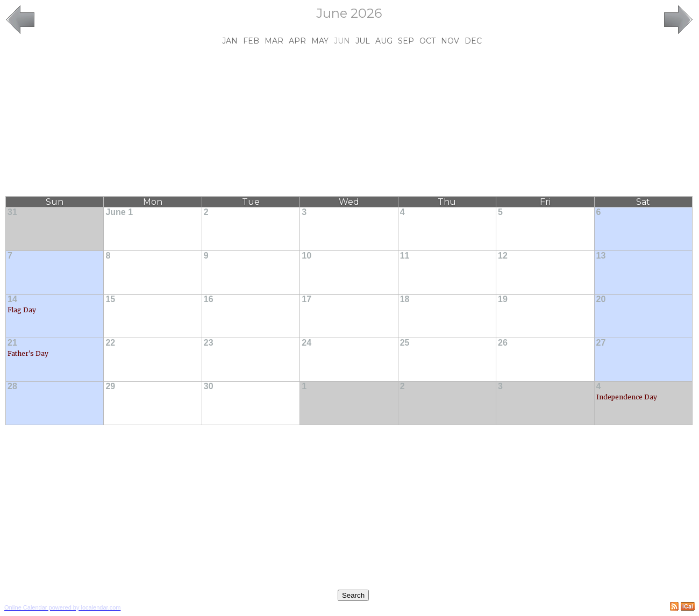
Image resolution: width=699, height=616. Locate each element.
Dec (473, 41)
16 (209, 299)
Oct (427, 41)
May (320, 41)
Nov (450, 41)
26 (503, 343)
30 (209, 386)
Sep (406, 41)
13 (601, 256)
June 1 (119, 212)
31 (12, 212)
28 (12, 386)
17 (306, 299)
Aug (384, 41)
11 (405, 256)
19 (503, 299)
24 (306, 343)
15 (110, 299)
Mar (274, 41)
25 (405, 343)
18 (405, 299)
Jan (230, 41)
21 (12, 343)
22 (110, 343)
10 (306, 256)
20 (601, 299)
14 (12, 299)
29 (110, 386)
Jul (363, 41)
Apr (297, 41)
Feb (251, 41)
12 (503, 256)
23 (209, 343)
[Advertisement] (349, 121)
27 (601, 343)
